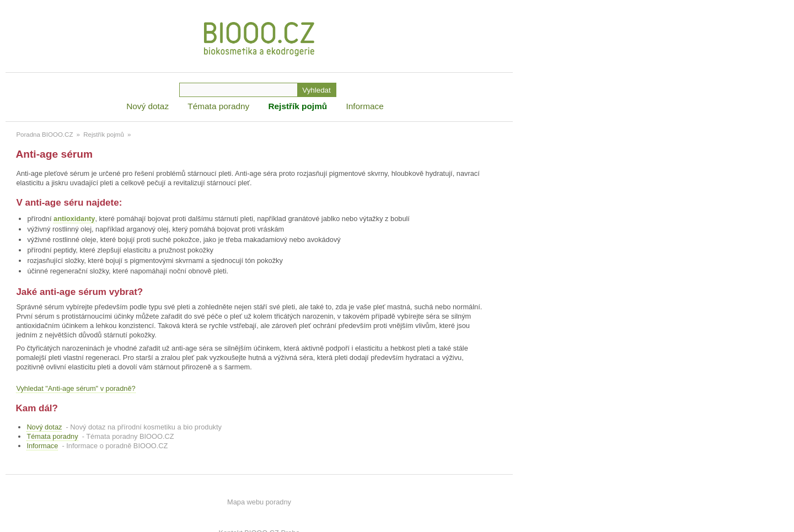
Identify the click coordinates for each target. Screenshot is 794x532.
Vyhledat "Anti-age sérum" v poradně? (76, 388)
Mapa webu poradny (259, 502)
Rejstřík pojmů (297, 106)
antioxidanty (74, 219)
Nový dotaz (147, 106)
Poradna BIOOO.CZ (44, 135)
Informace (364, 106)
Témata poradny (218, 106)
